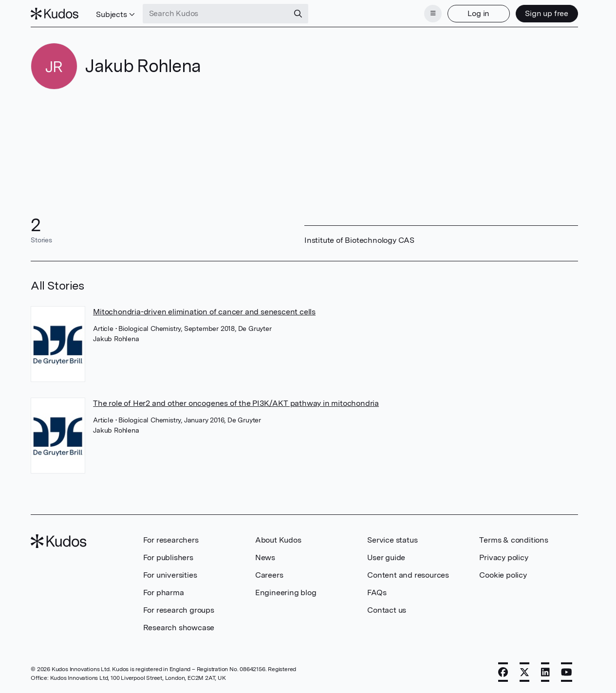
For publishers (168, 557)
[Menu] (433, 14)
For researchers (171, 540)
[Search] (298, 14)
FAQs (377, 593)
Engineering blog (286, 593)
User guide (386, 557)
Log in (478, 13)
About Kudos (278, 540)
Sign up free (547, 13)
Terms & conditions (513, 540)
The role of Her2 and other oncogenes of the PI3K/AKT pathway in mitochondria (236, 403)
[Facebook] (503, 672)
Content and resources (408, 575)
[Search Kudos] (216, 14)
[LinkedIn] (545, 672)
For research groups (179, 610)
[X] (524, 672)
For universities (170, 575)
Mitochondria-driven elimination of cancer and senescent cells (204, 312)
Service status (392, 540)
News (265, 557)
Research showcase (179, 628)
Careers (269, 575)
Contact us (387, 610)
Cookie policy (503, 575)
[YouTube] (567, 672)
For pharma (164, 593)
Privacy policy (504, 557)
